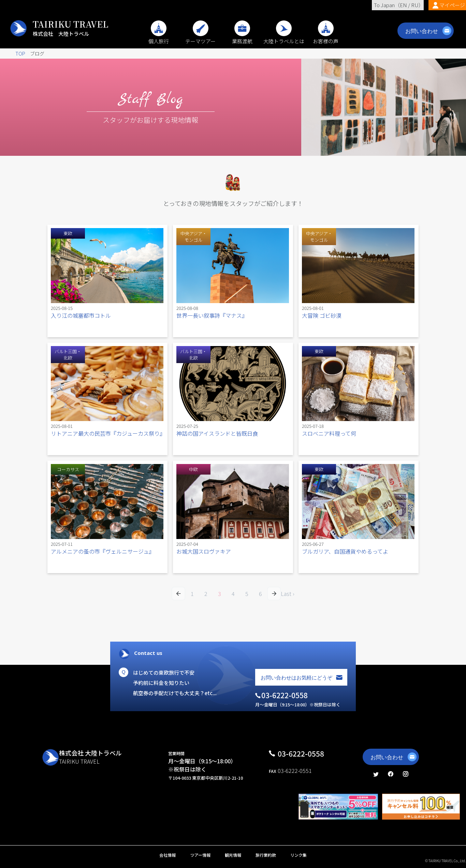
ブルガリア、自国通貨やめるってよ (345, 551)
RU (415, 5)
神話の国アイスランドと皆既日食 (217, 433)
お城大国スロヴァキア (204, 551)
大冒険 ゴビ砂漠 (322, 315)
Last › (288, 594)
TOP (20, 54)
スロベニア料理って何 (329, 433)
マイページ (452, 5)
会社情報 (168, 855)
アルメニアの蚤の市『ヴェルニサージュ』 (103, 551)
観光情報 (233, 855)
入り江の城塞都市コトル (81, 315)
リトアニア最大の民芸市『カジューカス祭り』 (108, 433)
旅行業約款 (266, 855)
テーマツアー (200, 38)
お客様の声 (326, 38)
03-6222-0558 (301, 753)
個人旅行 (159, 38)
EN (403, 5)
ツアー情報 (200, 855)
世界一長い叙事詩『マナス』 (212, 315)
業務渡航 (242, 38)
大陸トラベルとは (284, 38)
